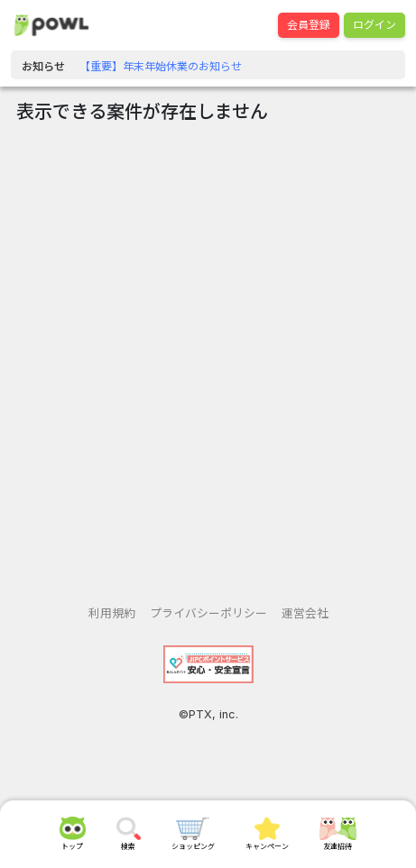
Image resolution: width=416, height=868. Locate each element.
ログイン (374, 25)
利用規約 (112, 613)
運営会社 (305, 613)
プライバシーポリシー (208, 613)
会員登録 (309, 25)
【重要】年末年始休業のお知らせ (161, 66)
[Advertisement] (208, 357)
